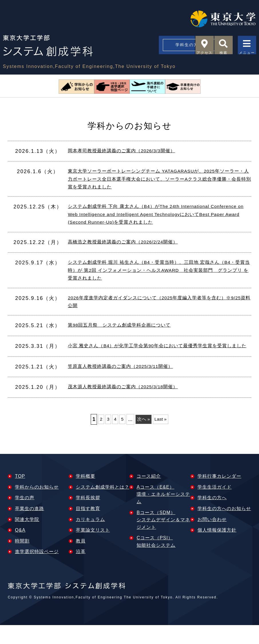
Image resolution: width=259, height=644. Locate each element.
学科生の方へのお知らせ (224, 527)
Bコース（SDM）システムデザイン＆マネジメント (163, 538)
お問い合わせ (212, 538)
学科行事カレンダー (219, 495)
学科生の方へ (147, 47)
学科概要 (86, 495)
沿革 (81, 570)
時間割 (22, 560)
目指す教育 (88, 527)
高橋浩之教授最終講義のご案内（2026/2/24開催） (129, 248)
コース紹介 (149, 495)
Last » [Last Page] (162, 438)
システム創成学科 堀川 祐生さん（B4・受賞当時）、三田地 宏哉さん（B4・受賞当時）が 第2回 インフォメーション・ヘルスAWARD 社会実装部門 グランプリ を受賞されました (158, 277)
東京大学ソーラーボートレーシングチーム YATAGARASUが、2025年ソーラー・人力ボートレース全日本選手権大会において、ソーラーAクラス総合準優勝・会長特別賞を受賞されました (159, 180)
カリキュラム (90, 538)
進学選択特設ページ (37, 570)
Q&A (20, 549)
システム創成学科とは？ (103, 506)
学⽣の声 (25, 517)
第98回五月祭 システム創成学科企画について (125, 335)
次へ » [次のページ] (143, 438)
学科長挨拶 (88, 517)
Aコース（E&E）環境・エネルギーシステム (163, 513)
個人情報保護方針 (217, 549)
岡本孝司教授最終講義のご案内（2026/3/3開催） (128, 151)
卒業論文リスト (93, 549)
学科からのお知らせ (37, 506)
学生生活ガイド (214, 506)
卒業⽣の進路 (29, 527)
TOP (20, 495)
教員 (81, 560)
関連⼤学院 (27, 538)
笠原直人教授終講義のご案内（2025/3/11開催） (127, 385)
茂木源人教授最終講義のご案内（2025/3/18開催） (129, 406)
